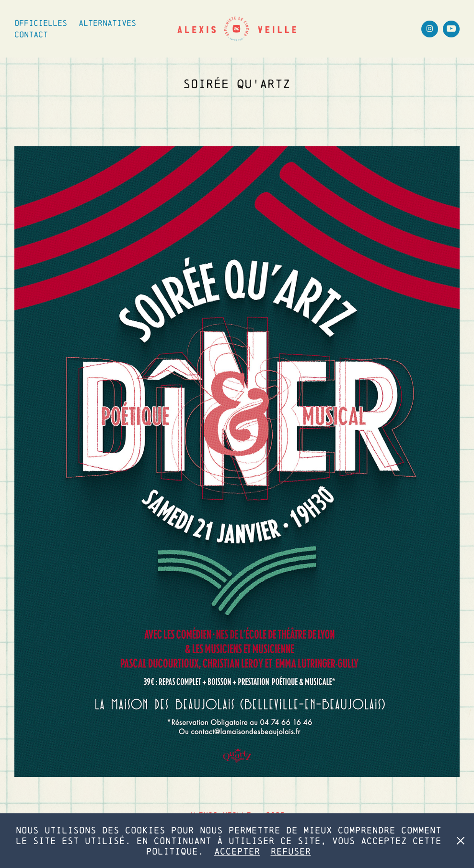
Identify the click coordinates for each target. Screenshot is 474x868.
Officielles (41, 23)
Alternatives (107, 23)
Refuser (291, 851)
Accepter (237, 851)
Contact (31, 34)
